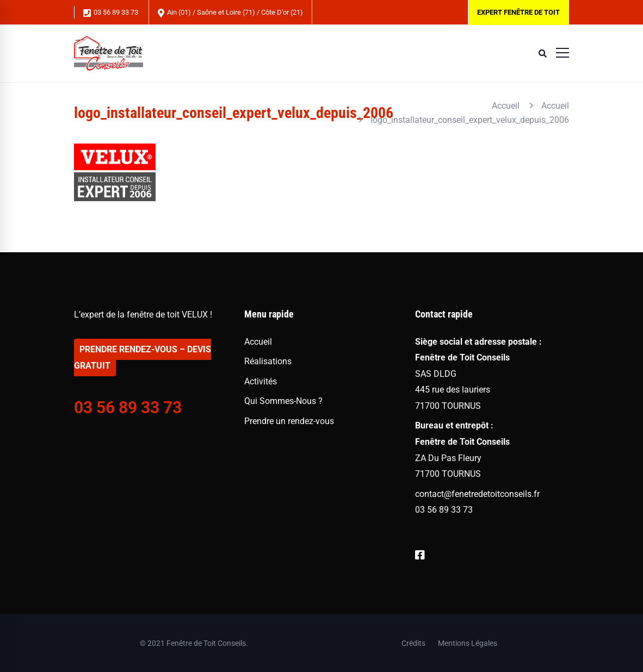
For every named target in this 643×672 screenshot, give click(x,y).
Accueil (506, 106)
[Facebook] (420, 555)
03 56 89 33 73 (111, 13)
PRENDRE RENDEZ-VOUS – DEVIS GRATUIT (143, 357)
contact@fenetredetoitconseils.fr (477, 494)
